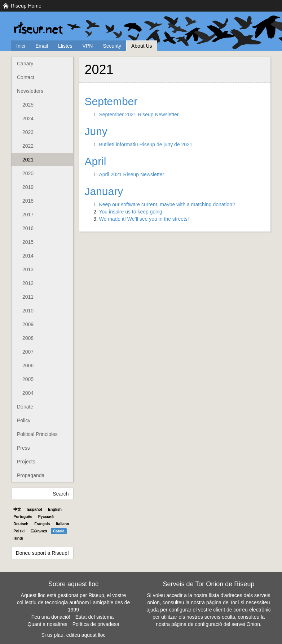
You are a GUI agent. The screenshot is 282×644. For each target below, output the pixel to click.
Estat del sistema (95, 617)
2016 (28, 228)
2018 (28, 201)
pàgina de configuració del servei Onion (216, 624)
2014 (28, 256)
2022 (28, 146)
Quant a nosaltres (47, 624)
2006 (28, 366)
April (96, 161)
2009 (28, 324)
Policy (24, 420)
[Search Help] (30, 494)
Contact (26, 77)
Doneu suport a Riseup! (42, 553)
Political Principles (37, 434)
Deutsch (21, 524)
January (104, 191)
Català (59, 531)
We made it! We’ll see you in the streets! (144, 219)
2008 (28, 338)
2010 (28, 311)
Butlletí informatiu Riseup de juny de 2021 (146, 144)
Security (112, 46)
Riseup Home (26, 6)
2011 (28, 297)
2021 (28, 160)
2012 (28, 283)
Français (42, 524)
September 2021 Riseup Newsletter (139, 114)
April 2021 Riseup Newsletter (132, 174)
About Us (142, 46)
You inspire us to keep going (131, 212)
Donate (25, 407)
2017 (28, 215)
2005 (28, 379)
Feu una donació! (51, 617)
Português (23, 517)
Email (42, 46)
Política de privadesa (96, 624)
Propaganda (31, 475)
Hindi (18, 538)
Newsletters (30, 91)
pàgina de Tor (222, 602)
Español (35, 509)
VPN (88, 46)
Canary (25, 64)
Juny (96, 131)
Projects (26, 462)
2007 (28, 352)
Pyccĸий (46, 517)
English (55, 509)
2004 (28, 393)
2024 (28, 118)
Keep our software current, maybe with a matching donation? (167, 204)
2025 (28, 105)
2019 (28, 187)
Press (23, 448)
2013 (28, 269)
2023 (28, 132)
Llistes (65, 46)
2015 (28, 242)
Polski (19, 531)
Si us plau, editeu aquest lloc (73, 635)
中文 (17, 509)
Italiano (63, 524)
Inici (21, 46)
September (111, 101)
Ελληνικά (39, 531)
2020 (28, 173)
